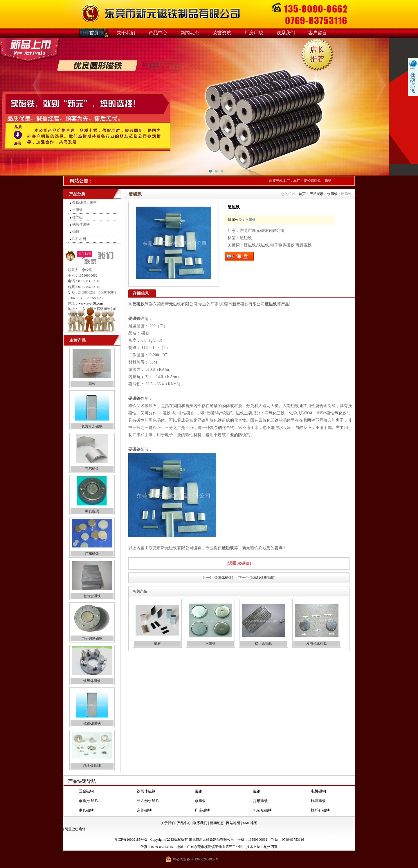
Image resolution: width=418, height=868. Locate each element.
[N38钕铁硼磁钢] (263, 578)
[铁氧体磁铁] (223, 578)
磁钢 (199, 791)
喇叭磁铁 (92, 511)
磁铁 (92, 384)
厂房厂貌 (254, 33)
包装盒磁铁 (92, 596)
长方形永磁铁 (92, 426)
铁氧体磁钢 (146, 791)
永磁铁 (78, 210)
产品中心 (158, 33)
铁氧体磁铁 (81, 224)
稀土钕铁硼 (92, 766)
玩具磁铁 (318, 801)
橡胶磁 (78, 217)
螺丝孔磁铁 (320, 810)
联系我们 (286, 33)
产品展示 (316, 194)
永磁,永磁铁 (89, 801)
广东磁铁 (92, 554)
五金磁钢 (86, 791)
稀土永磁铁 (264, 644)
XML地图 (250, 823)
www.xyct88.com (91, 303)
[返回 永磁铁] (239, 563)
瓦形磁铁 (92, 469)
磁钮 (76, 232)
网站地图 (233, 823)
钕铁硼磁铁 (92, 723)
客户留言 (318, 33)
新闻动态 (190, 33)
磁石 (157, 644)
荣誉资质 (222, 33)
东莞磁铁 (144, 810)
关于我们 (126, 33)
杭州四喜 (271, 847)
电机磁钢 (318, 791)
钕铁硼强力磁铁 (84, 203)
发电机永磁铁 (317, 644)
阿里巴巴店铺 (75, 829)
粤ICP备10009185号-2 (130, 840)
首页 (94, 33)
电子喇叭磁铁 (92, 638)
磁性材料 (79, 239)
